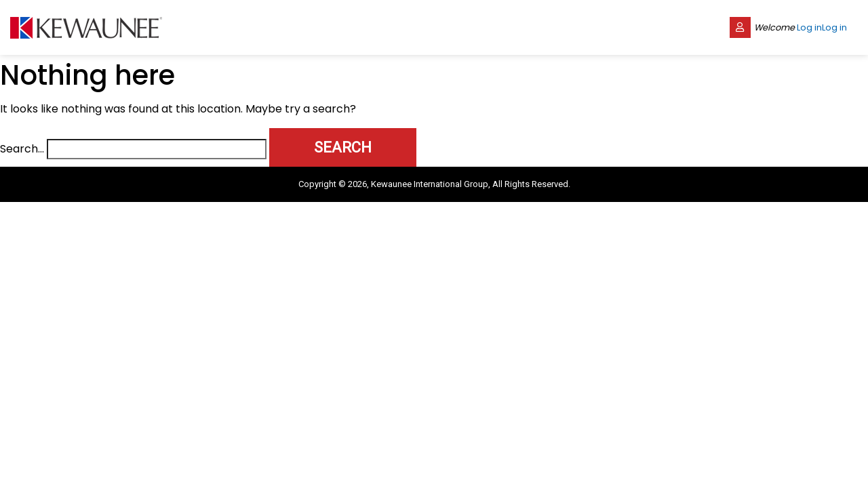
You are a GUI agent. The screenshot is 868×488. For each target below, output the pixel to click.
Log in (809, 27)
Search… (22, 149)
